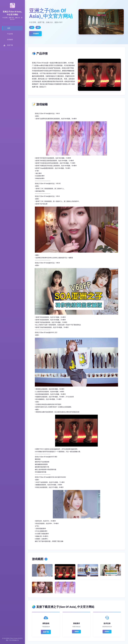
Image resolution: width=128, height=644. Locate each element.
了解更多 (76, 632)
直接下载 (46, 632)
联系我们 (107, 632)
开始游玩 (36, 34)
